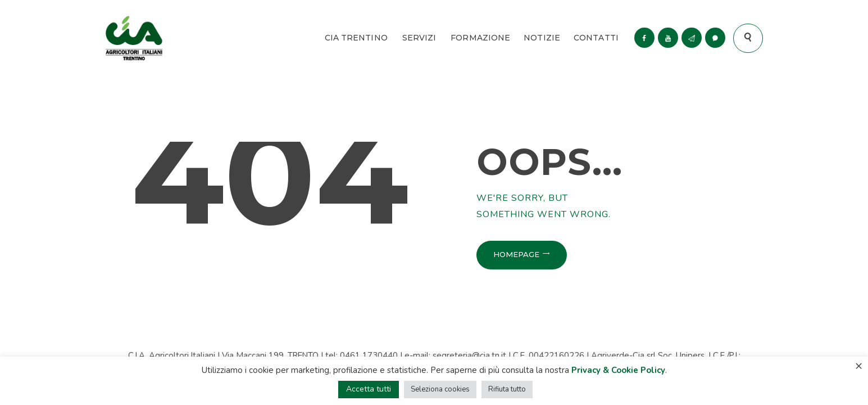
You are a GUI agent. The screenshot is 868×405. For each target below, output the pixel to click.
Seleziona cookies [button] (440, 389)
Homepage (516, 254)
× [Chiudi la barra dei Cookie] (859, 366)
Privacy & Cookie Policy (618, 370)
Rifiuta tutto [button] (507, 389)
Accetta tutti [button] (369, 389)
